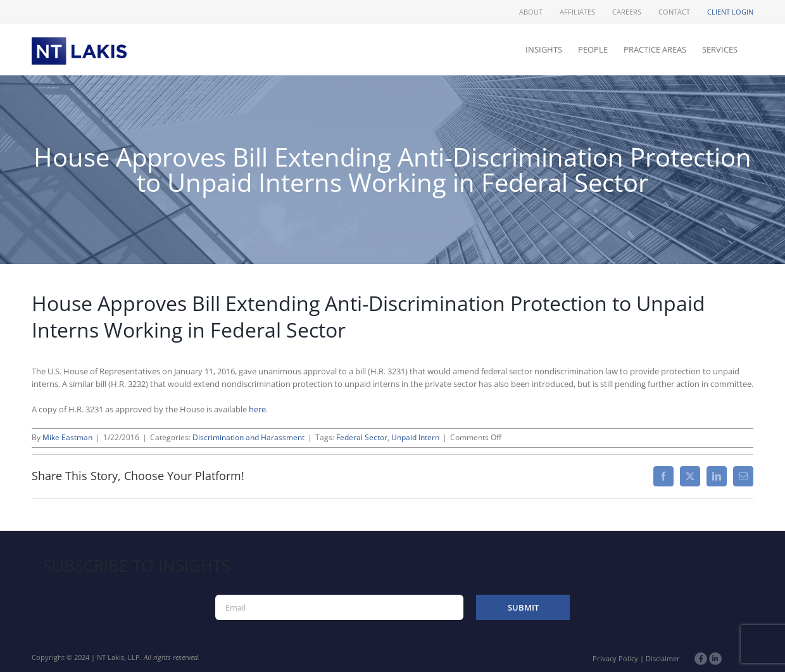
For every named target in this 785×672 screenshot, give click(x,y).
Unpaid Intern (415, 437)
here (257, 409)
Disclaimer (663, 658)
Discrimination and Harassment (248, 437)
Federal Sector (362, 437)
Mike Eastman (67, 437)
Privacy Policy (615, 658)
